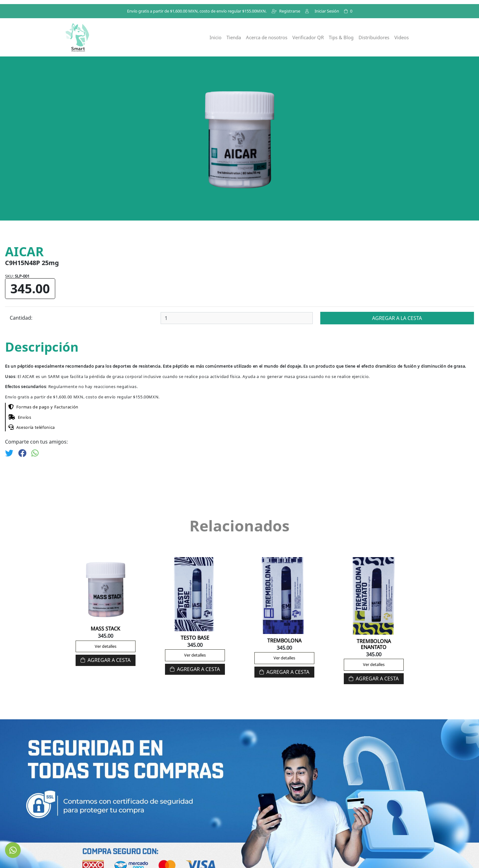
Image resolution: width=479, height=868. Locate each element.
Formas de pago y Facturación (43, 407)
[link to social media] (13, 850)
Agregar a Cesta (106, 660)
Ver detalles (106, 646)
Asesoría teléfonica (32, 427)
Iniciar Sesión (322, 11)
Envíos (20, 417)
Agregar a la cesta (397, 318)
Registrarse (286, 11)
